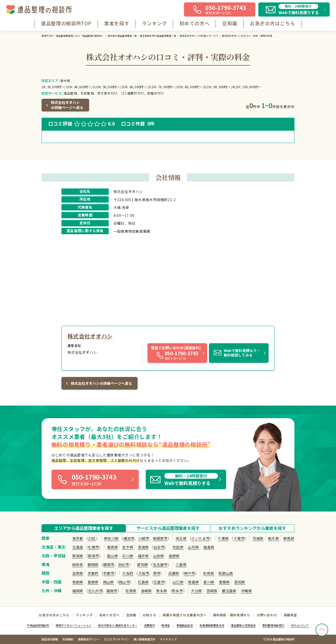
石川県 (128, 556)
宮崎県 (212, 591)
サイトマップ (168, 639)
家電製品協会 (185, 625)
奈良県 (208, 573)
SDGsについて (300, 625)
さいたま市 (200, 538)
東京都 (78, 538)
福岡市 (112, 591)
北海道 (78, 547)
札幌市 (93, 547)
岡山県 (109, 582)
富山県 (112, 556)
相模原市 (160, 538)
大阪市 (144, 573)
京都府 (93, 573)
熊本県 (162, 591)
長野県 (174, 556)
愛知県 (143, 564)
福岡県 (78, 591)
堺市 (157, 573)
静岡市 (109, 564)
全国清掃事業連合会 (212, 625)
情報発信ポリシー (89, 639)
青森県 (112, 547)
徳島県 (193, 582)
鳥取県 (78, 582)
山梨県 (159, 556)
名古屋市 (160, 564)
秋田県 (178, 547)
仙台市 (159, 547)
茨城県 (258, 538)
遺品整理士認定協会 (243, 625)
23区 (92, 538)
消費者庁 (149, 625)
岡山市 (124, 582)
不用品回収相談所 (38, 625)
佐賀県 (131, 591)
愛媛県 (224, 582)
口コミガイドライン (117, 639)
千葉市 (239, 538)
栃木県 (274, 538)
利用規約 (68, 639)
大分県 (196, 591)
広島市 (159, 582)
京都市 (109, 573)
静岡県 (93, 564)
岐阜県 (78, 564)
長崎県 (146, 591)
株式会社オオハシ (90, 336)
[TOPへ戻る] (322, 630)
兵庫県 (174, 573)
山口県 (178, 582)
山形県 (193, 547)
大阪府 (128, 573)
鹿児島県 (229, 591)
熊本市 (177, 591)
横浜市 (129, 538)
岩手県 (128, 547)
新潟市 (93, 556)
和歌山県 (226, 573)
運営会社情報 (50, 639)
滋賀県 (78, 573)
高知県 (240, 582)
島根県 (93, 582)
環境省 (166, 625)
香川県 (209, 582)
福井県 (143, 556)
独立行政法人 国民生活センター (118, 625)
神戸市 (190, 573)
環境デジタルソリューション (74, 625)
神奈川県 (111, 538)
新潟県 (78, 556)
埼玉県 (181, 538)
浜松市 (124, 564)
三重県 (181, 564)
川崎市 (144, 538)
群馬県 (289, 538)
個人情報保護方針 (145, 639)
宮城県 (143, 547)
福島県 (209, 547)
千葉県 (223, 538)
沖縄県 (246, 591)
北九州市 (95, 591)
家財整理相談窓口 (273, 625)
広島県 (143, 582)
